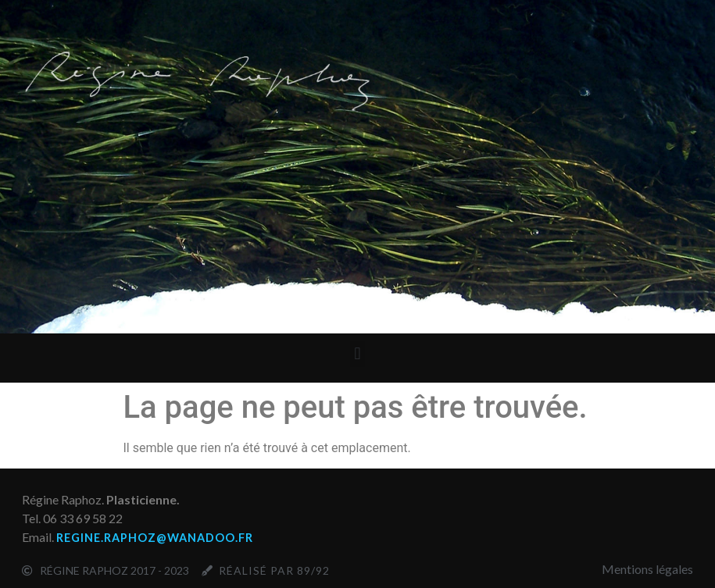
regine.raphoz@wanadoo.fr (155, 538)
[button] (357, 354)
